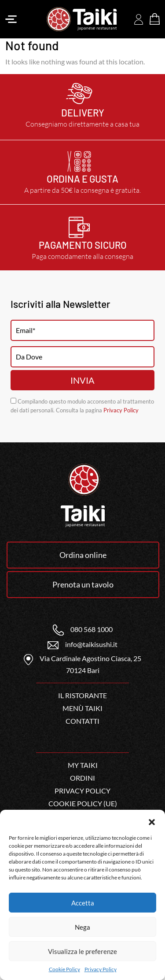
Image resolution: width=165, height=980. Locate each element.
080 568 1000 (83, 629)
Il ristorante (82, 695)
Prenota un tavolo (83, 584)
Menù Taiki (82, 708)
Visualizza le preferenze (82, 951)
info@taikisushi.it (82, 644)
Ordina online (83, 555)
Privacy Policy (101, 969)
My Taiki (83, 765)
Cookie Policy (64, 969)
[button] (152, 821)
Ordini (82, 778)
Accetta (83, 903)
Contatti (82, 721)
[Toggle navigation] (11, 19)
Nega (82, 927)
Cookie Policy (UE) (83, 803)
